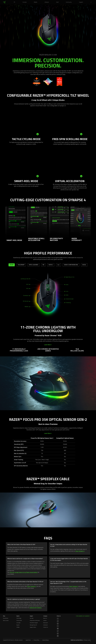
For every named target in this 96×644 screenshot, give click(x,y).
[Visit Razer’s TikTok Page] (58, 631)
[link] (4, 2)
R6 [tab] (43, 265)
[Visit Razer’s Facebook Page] (58, 619)
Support (31, 616)
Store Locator (6, 621)
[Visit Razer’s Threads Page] (58, 624)
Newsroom (46, 623)
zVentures (45, 625)
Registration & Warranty (35, 621)
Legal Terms (28, 640)
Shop (4, 616)
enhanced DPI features (36, 608)
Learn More (48, 345)
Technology (19, 618)
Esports (18, 625)
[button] (91, 2)
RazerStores (6, 618)
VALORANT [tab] (21, 265)
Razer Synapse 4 (80, 551)
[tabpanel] (48, 298)
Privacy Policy (36, 640)
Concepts (18, 623)
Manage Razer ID (33, 625)
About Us (45, 618)
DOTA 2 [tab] (51, 265)
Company (45, 616)
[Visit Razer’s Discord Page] (58, 636)
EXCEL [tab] (84, 265)
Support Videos (33, 627)
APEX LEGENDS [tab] (34, 265)
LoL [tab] (58, 265)
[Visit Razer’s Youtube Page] (58, 629)
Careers (45, 621)
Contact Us (46, 627)
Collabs (18, 627)
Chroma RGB (19, 621)
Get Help (32, 618)
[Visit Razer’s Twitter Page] (58, 626)
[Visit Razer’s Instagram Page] (58, 621)
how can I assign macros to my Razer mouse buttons (24, 572)
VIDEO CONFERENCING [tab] (71, 265)
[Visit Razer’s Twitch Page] (58, 633)
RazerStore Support (34, 623)
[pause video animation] (38, 134)
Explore (18, 616)
